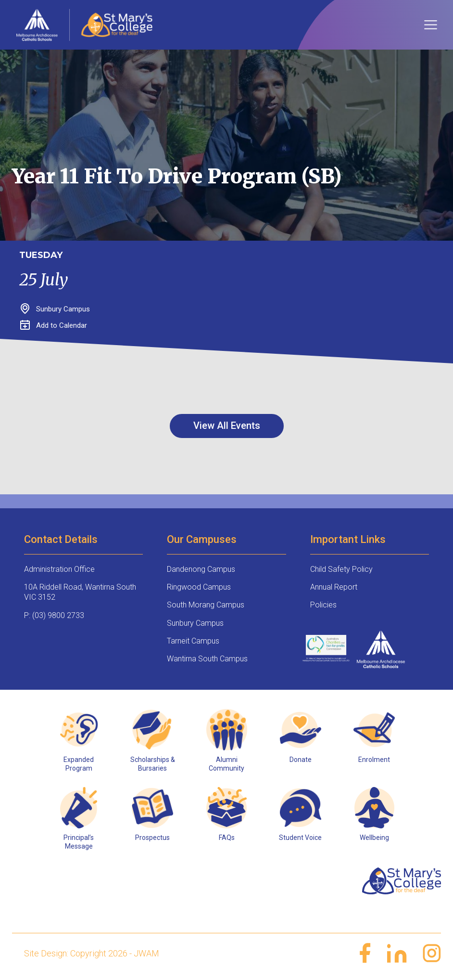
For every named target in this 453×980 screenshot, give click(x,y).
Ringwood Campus (199, 587)
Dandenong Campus (201, 569)
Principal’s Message (79, 842)
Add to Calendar (54, 325)
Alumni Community (226, 764)
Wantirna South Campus (207, 659)
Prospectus (152, 838)
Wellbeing (374, 838)
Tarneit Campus (193, 641)
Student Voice (300, 838)
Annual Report (334, 587)
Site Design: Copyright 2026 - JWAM (92, 953)
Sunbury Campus (195, 623)
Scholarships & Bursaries (153, 764)
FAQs (227, 838)
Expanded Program (79, 764)
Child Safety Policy (341, 569)
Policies (323, 605)
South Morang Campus (206, 605)
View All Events (227, 426)
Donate (301, 760)
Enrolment (374, 760)
